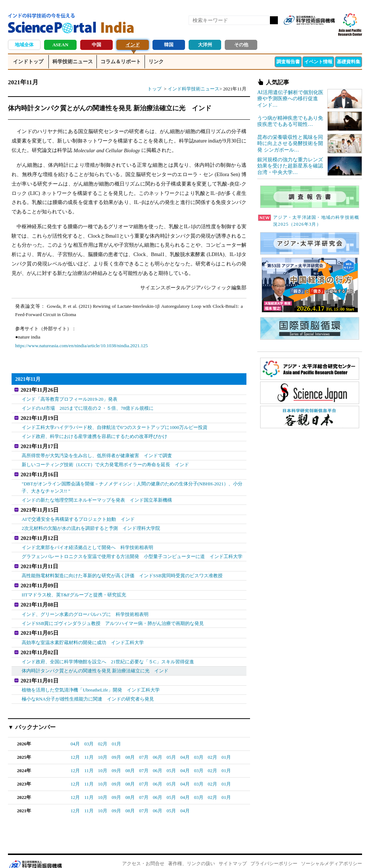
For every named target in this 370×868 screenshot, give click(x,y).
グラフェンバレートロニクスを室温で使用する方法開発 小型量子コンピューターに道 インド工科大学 (132, 551)
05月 (171, 747)
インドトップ (28, 62)
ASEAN (60, 45)
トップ (154, 89)
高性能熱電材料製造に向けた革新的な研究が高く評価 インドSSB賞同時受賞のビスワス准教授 (122, 570)
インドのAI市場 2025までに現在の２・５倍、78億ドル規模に (88, 407)
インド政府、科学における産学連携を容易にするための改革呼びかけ (94, 435)
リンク (156, 62)
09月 (116, 747)
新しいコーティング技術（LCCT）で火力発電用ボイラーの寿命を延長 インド (105, 462)
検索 (274, 20)
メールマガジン (329, 32)
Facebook (304, 32)
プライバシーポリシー (274, 854)
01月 (116, 734)
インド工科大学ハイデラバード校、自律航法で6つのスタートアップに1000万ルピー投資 (115, 426)
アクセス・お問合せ (143, 854)
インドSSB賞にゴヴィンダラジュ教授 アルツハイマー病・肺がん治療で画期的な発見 (113, 616)
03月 (89, 734)
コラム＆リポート (121, 62)
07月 (144, 747)
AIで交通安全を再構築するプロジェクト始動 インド (78, 515)
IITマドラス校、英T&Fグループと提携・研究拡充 (74, 589)
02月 (103, 734)
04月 (75, 734)
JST (35, 855)
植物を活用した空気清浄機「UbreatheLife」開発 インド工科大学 (91, 680)
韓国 (169, 45)
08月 (130, 747)
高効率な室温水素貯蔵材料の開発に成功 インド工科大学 (83, 635)
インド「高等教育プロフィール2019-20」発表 (69, 399)
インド (133, 45)
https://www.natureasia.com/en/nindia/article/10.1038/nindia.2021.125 (81, 346)
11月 (89, 747)
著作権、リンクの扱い (192, 854)
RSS (292, 32)
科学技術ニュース (73, 62)
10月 (103, 747)
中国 (96, 45)
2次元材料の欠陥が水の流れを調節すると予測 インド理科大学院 (91, 524)
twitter (317, 32)
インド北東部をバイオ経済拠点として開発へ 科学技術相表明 (87, 543)
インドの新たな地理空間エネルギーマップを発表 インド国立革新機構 (97, 497)
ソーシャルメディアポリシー (332, 854)
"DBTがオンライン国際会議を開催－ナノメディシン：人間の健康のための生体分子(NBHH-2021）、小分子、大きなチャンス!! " (132, 484)
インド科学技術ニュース (193, 89)
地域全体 (24, 45)
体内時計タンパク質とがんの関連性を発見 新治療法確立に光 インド (95, 662)
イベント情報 (318, 62)
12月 (75, 747)
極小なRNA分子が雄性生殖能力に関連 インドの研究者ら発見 (88, 689)
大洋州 (205, 45)
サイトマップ (233, 854)
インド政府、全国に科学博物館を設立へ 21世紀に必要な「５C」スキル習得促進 (108, 653)
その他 (241, 45)
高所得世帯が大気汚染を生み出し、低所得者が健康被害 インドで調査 (97, 453)
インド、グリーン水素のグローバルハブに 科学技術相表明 (85, 607)
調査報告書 (288, 62)
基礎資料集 (349, 62)
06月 (158, 747)
